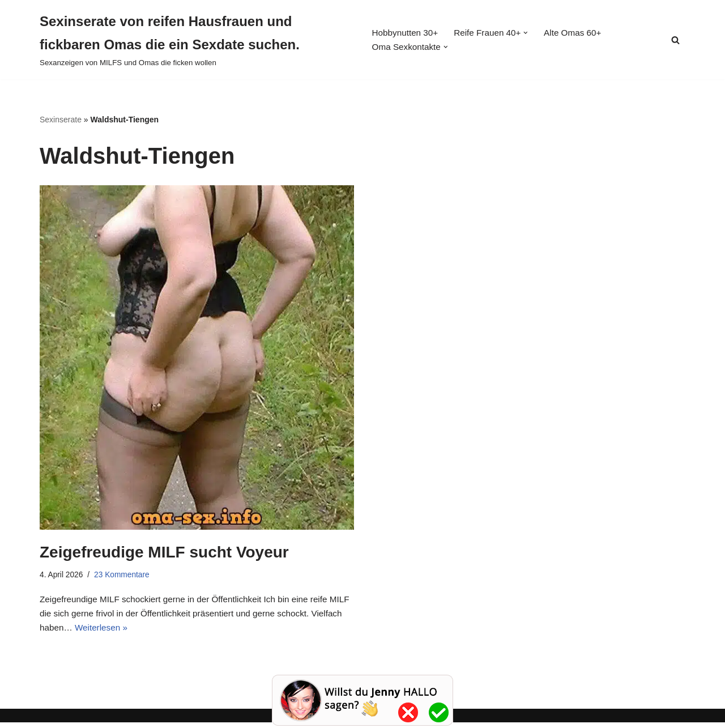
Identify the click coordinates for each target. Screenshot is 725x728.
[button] (531, 32)
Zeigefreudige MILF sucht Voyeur (164, 553)
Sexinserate (61, 120)
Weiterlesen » (139, 633)
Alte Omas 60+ (579, 33)
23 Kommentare (125, 576)
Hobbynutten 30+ (405, 33)
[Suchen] (675, 40)
